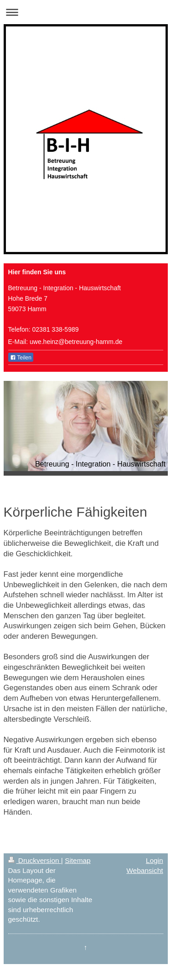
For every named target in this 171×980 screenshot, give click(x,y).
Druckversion (35, 860)
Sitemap (78, 860)
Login (155, 860)
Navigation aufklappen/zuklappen (85, 12)
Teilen (21, 358)
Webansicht (145, 870)
